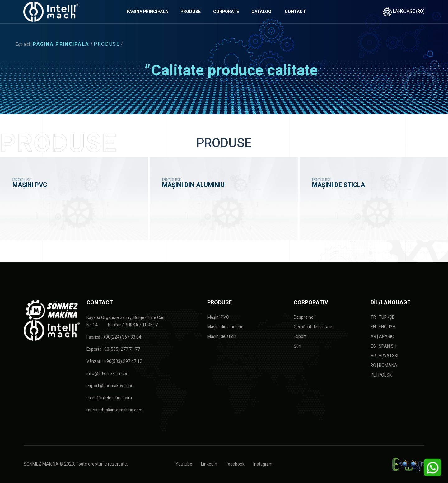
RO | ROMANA (384, 366)
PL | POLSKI (382, 375)
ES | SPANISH (383, 346)
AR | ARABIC (382, 337)
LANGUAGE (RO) (404, 11)
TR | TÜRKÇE (383, 317)
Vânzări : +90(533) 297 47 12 (114, 361)
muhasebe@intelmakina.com (114, 410)
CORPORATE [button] (226, 12)
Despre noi (304, 317)
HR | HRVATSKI (384, 356)
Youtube (184, 464)
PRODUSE (107, 44)
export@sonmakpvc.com (111, 386)
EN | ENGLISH (383, 327)
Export (300, 337)
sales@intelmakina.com (109, 398)
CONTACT (295, 12)
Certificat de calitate (313, 327)
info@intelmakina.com (108, 374)
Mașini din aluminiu (225, 327)
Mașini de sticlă (222, 337)
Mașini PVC (218, 317)
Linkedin (209, 464)
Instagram (263, 464)
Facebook (235, 464)
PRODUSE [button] (191, 12)
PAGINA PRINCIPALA (147, 12)
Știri (297, 346)
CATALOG (261, 12)
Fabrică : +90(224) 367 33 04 (114, 337)
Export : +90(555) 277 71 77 (113, 349)
